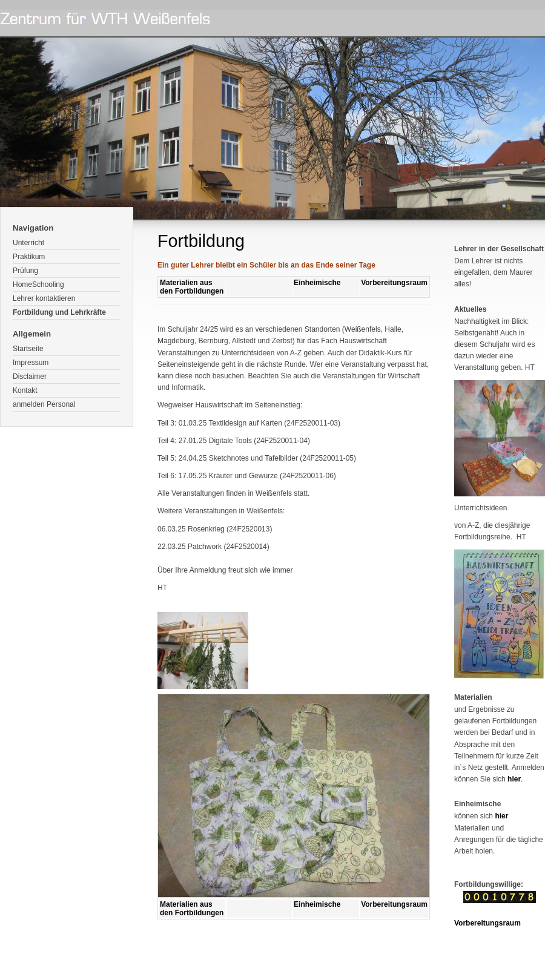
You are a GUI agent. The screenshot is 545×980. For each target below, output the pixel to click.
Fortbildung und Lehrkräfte (59, 312)
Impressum (31, 363)
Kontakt (25, 390)
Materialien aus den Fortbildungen (192, 287)
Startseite (28, 349)
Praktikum (29, 257)
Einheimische (317, 283)
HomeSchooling (38, 284)
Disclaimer (30, 377)
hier (514, 779)
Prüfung (25, 271)
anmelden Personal (44, 404)
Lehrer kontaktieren (44, 298)
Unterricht (28, 243)
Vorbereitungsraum (394, 283)
